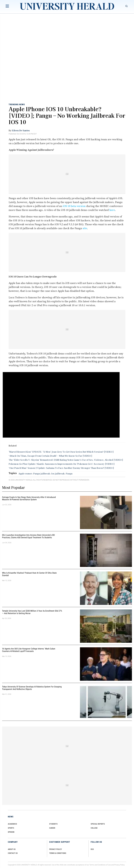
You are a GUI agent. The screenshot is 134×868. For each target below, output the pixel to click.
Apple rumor (25, 473)
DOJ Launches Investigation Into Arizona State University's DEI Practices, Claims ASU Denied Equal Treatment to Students (28, 536)
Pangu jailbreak (42, 473)
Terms (92, 865)
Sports (11, 828)
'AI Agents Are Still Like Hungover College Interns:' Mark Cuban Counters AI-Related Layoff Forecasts (29, 650)
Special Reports (98, 824)
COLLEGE (94, 828)
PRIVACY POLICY (56, 849)
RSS (92, 849)
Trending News (17, 104)
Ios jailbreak (58, 473)
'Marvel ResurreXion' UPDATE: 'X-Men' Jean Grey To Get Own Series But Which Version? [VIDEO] (61, 452)
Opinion (11, 832)
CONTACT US (13, 853)
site (85, 228)
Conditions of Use (104, 865)
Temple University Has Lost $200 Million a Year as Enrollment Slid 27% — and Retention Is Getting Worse (32, 612)
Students (53, 824)
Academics (12, 824)
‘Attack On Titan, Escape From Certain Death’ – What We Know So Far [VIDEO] (50, 456)
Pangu (69, 473)
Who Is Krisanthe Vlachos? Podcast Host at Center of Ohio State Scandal (29, 574)
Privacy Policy (119, 865)
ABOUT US (12, 849)
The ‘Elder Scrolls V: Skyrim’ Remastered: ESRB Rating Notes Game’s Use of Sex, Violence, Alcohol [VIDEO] (66, 460)
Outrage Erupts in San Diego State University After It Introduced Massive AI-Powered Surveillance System (29, 498)
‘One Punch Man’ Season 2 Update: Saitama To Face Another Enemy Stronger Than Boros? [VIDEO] (61, 468)
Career (52, 828)
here (112, 210)
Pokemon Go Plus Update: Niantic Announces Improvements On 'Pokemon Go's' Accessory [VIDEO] (61, 464)
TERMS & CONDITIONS (58, 853)
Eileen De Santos (21, 130)
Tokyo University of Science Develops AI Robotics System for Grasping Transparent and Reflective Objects (32, 688)
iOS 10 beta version (74, 206)
